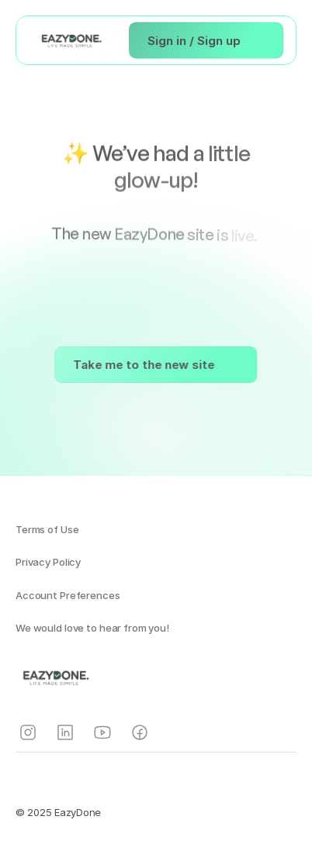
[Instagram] (28, 732)
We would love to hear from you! (92, 628)
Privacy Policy (48, 562)
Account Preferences (68, 595)
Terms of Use (47, 529)
